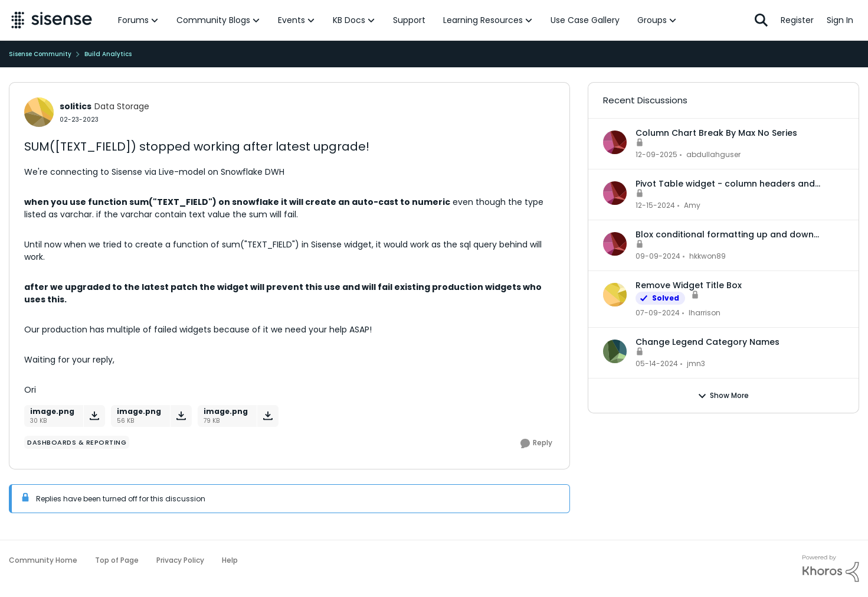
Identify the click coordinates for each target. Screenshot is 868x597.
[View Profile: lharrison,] (615, 295)
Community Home (43, 560)
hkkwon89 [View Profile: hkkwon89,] (707, 256)
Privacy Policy (180, 560)
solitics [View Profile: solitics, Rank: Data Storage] (76, 106)
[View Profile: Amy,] (615, 193)
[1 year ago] (655, 205)
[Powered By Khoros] (831, 569)
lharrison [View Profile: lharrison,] (705, 313)
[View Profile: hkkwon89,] (615, 244)
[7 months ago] (656, 155)
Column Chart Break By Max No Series (716, 133)
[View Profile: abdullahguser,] (615, 142)
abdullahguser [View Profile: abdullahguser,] (713, 154)
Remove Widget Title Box (689, 285)
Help (230, 560)
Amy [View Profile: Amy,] (692, 205)
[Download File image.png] (94, 416)
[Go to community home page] (52, 20)
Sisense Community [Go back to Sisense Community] (40, 54)
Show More (723, 396)
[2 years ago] (658, 313)
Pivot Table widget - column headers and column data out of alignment (725, 184)
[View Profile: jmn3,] (615, 351)
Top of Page (117, 560)
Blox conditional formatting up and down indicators (725, 234)
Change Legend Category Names (707, 342)
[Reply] (536, 443)
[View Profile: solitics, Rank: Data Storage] (39, 112)
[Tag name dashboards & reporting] (77, 442)
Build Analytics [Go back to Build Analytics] (108, 54)
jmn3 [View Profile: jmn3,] (696, 363)
